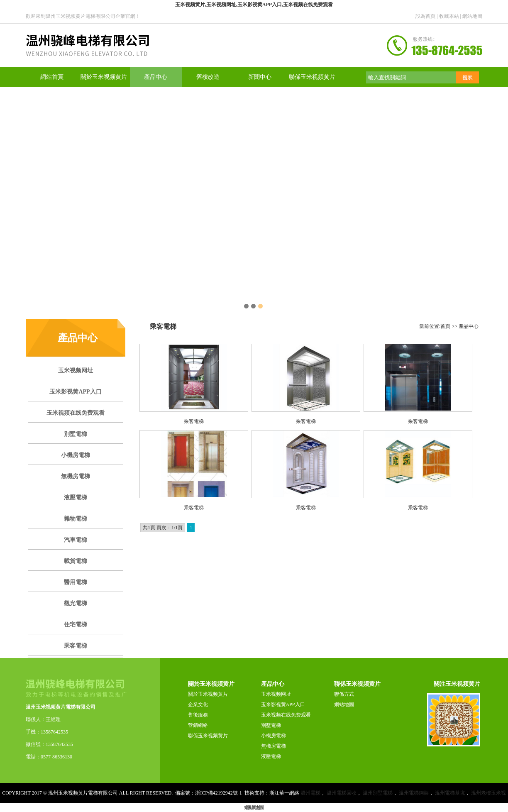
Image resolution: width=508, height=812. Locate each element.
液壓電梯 (271, 756)
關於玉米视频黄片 (104, 77)
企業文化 (198, 704)
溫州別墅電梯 (378, 793)
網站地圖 (472, 16)
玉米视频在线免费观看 (286, 715)
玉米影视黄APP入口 (283, 704)
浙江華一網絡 (284, 793)
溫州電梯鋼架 (414, 793)
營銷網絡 (198, 725)
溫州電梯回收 (342, 793)
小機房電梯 (274, 736)
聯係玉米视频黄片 (312, 77)
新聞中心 (260, 77)
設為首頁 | (427, 16)
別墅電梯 (271, 725)
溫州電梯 (310, 793)
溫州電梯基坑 (450, 793)
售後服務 (198, 715)
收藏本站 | (451, 16)
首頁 (445, 326)
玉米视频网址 (276, 694)
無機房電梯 (274, 746)
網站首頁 (52, 77)
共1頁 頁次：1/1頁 (163, 528)
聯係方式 (344, 694)
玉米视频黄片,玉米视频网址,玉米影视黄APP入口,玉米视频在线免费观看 (254, 5)
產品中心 (156, 77)
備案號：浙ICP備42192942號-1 (209, 793)
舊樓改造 (208, 77)
